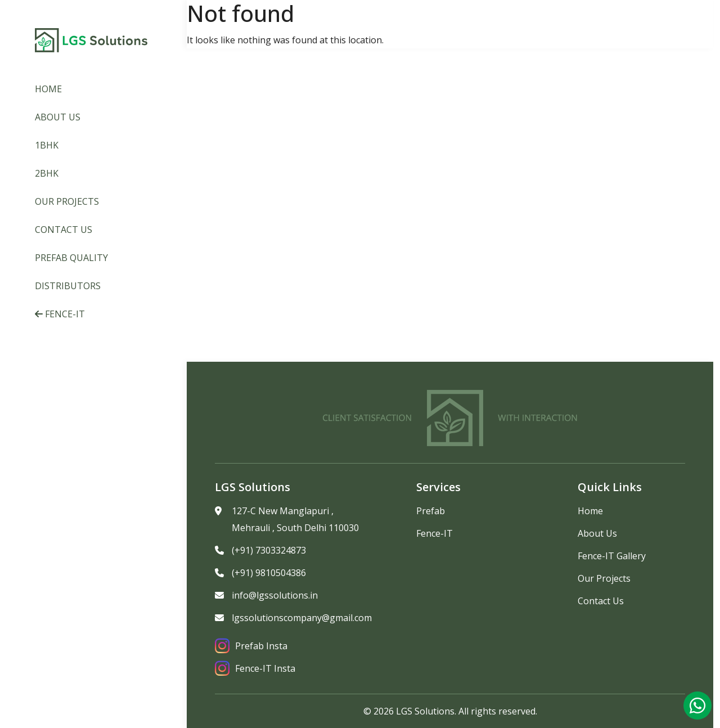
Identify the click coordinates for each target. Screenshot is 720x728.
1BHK (47, 145)
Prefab (431, 511)
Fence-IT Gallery (612, 556)
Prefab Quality (71, 258)
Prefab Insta (251, 646)
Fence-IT (60, 314)
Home (48, 89)
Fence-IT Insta (255, 668)
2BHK (47, 173)
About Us (58, 117)
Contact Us (64, 230)
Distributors (68, 286)
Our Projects (67, 201)
